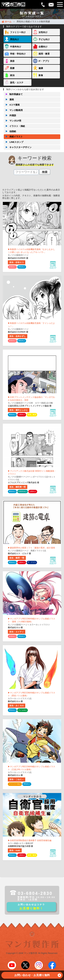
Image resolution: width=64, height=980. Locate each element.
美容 (12, 61)
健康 (41, 68)
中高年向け (16, 47)
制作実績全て (13, 94)
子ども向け (44, 39)
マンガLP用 (12, 121)
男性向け (15, 39)
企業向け (43, 47)
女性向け (43, 32)
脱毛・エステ (17, 83)
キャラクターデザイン (18, 147)
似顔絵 (10, 131)
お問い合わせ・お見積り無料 (38, 976)
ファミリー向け (18, 32)
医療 (12, 68)
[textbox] (26, 172)
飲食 (41, 75)
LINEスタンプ (14, 142)
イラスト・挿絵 (14, 126)
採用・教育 (44, 54)
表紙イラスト (13, 137)
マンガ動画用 (13, 110)
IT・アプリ (44, 61)
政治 (12, 75)
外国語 (10, 116)
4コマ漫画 (12, 105)
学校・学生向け (18, 54)
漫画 (9, 100)
